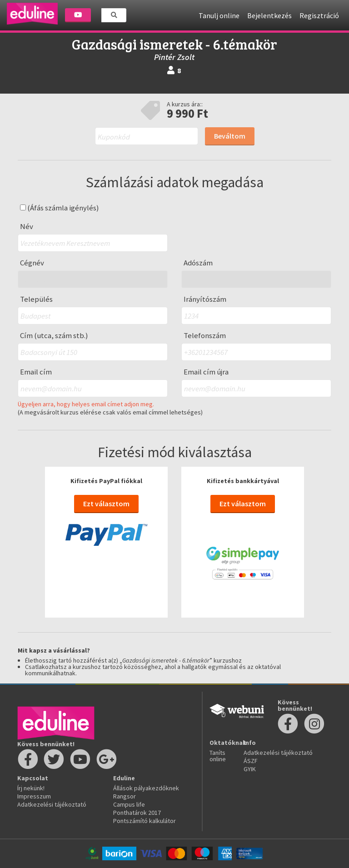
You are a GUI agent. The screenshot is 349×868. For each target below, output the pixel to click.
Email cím (36, 372)
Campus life (129, 804)
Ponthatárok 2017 (137, 813)
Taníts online (218, 756)
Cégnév (32, 263)
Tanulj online (219, 15)
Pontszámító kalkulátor (145, 821)
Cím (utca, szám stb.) (54, 336)
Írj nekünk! (31, 788)
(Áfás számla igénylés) (60, 208)
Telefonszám (205, 336)
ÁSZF (251, 761)
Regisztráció (319, 15)
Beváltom (230, 136)
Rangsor (125, 796)
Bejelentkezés (269, 15)
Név (27, 227)
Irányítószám (205, 299)
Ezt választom (106, 504)
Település (36, 299)
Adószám (198, 263)
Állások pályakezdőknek (146, 788)
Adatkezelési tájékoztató (52, 804)
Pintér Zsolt (174, 57)
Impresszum (34, 796)
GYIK (250, 769)
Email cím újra (206, 372)
